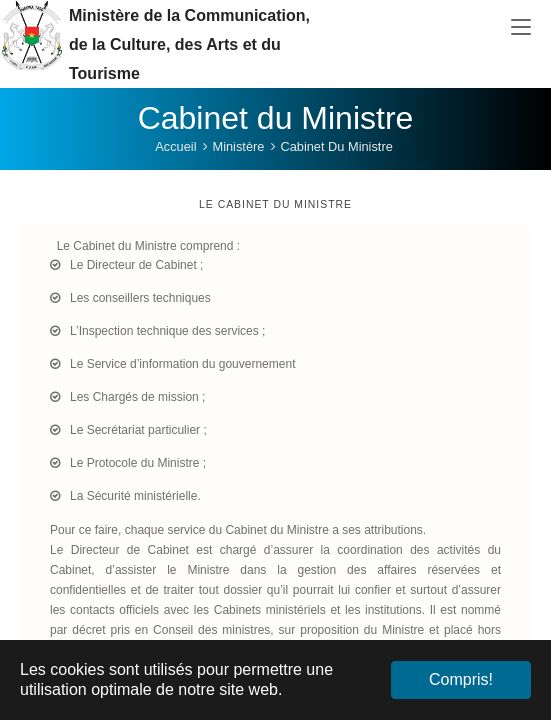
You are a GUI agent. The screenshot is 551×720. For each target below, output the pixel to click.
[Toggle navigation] (521, 28)
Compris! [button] (461, 679)
